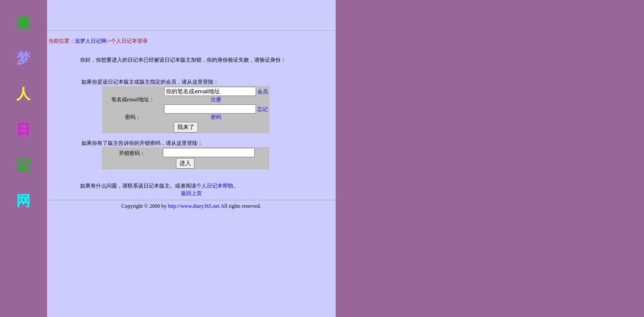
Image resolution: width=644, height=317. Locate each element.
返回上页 (191, 193)
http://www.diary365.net (194, 206)
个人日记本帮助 (215, 186)
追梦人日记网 (91, 41)
